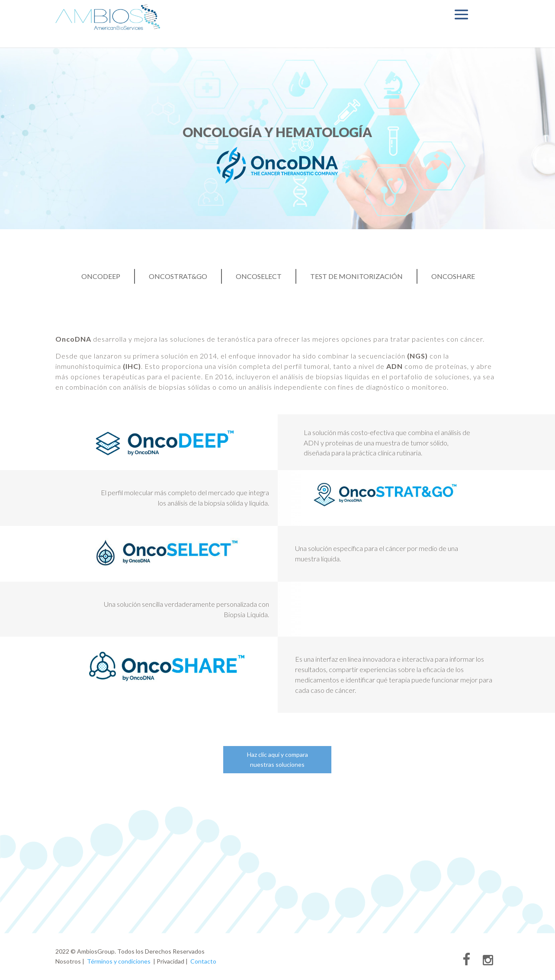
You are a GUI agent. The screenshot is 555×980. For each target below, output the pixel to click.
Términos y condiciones (119, 961)
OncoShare (453, 277)
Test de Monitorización (356, 277)
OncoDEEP (101, 277)
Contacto (203, 961)
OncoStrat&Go (178, 277)
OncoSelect (259, 277)
